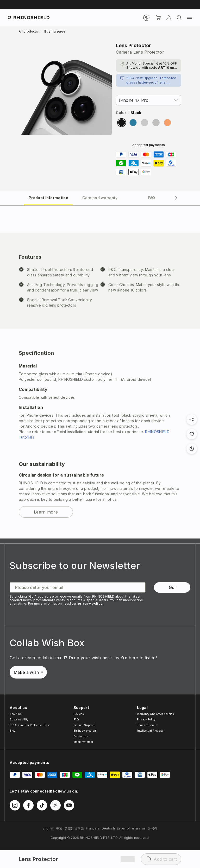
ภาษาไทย (139, 828)
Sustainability (19, 719)
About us (16, 714)
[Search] (179, 18)
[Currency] (146, 18)
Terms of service (148, 725)
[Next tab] (176, 198)
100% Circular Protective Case (30, 725)
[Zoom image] (65, 88)
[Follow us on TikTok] (42, 805)
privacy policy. (91, 603)
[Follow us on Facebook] (28, 805)
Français (93, 828)
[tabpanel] (100, 372)
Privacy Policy (146, 719)
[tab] (48, 197)
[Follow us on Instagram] (15, 805)
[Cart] (158, 18)
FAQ (76, 719)
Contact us (81, 736)
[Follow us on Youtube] (69, 805)
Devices (79, 714)
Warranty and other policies (155, 714)
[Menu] (190, 18)
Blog (12, 731)
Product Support (84, 725)
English (48, 828)
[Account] (169, 18)
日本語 (79, 828)
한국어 (152, 828)
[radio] (122, 123)
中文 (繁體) (64, 828)
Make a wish (28, 672)
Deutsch (108, 828)
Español (123, 828)
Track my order (83, 742)
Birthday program (85, 731)
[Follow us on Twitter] (55, 805)
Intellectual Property (150, 731)
